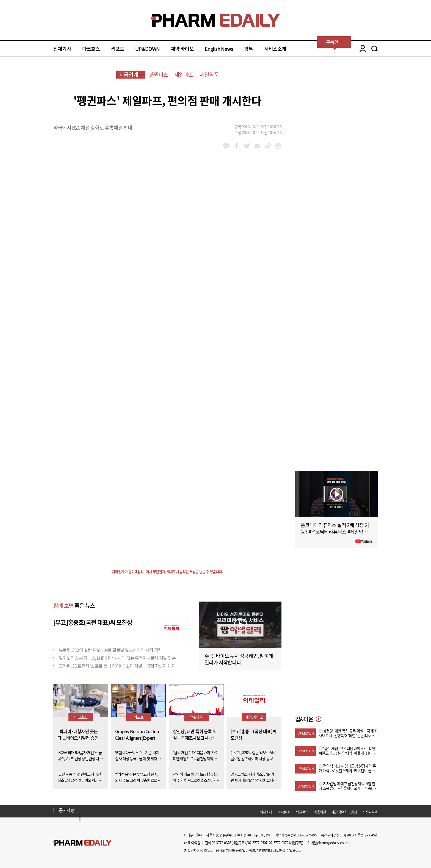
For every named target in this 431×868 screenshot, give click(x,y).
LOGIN (361, 49)
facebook (237, 146)
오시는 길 (284, 812)
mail (257, 146)
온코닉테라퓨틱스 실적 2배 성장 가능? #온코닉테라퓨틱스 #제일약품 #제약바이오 (336, 532)
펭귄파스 (158, 75)
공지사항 (67, 810)
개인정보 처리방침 (344, 812)
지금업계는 (131, 75)
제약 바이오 (182, 49)
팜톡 (248, 49)
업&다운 (196, 717)
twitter (247, 146)
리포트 (118, 49)
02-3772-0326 (221, 843)
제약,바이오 (254, 717)
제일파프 (184, 75)
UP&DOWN (147, 49)
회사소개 (266, 812)
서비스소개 (275, 49)
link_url (268, 146)
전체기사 (62, 49)
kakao (226, 146)
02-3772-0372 (278, 843)
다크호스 (91, 49)
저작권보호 (370, 812)
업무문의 (302, 812)
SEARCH (375, 49)
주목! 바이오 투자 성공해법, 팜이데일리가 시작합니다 (239, 659)
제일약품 (209, 75)
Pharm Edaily (82, 843)
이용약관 (320, 812)
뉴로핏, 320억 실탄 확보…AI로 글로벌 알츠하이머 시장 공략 (110, 650)
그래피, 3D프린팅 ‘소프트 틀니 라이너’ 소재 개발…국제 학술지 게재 (117, 666)
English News (219, 49)
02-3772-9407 (258, 843)
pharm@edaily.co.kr (332, 843)
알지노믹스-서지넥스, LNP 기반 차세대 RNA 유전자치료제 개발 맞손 (117, 658)
